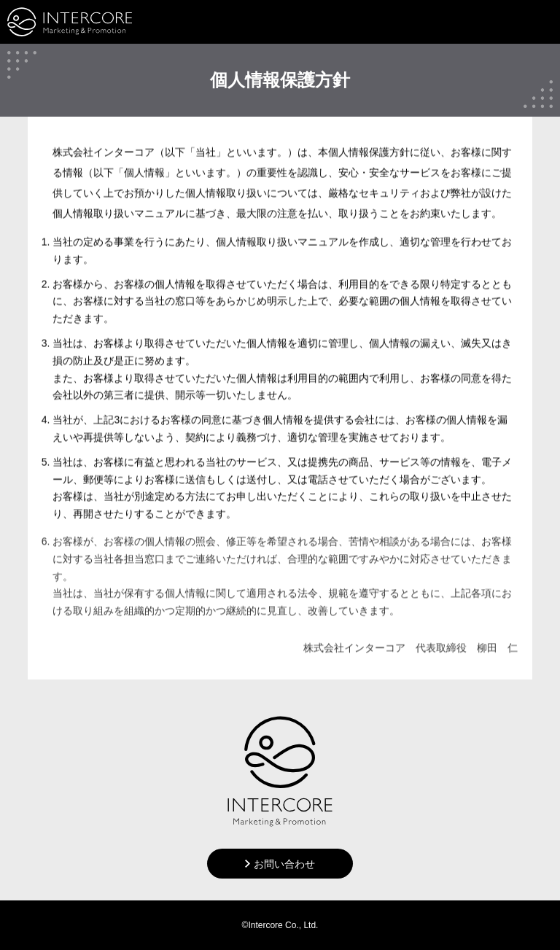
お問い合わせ (284, 864)
